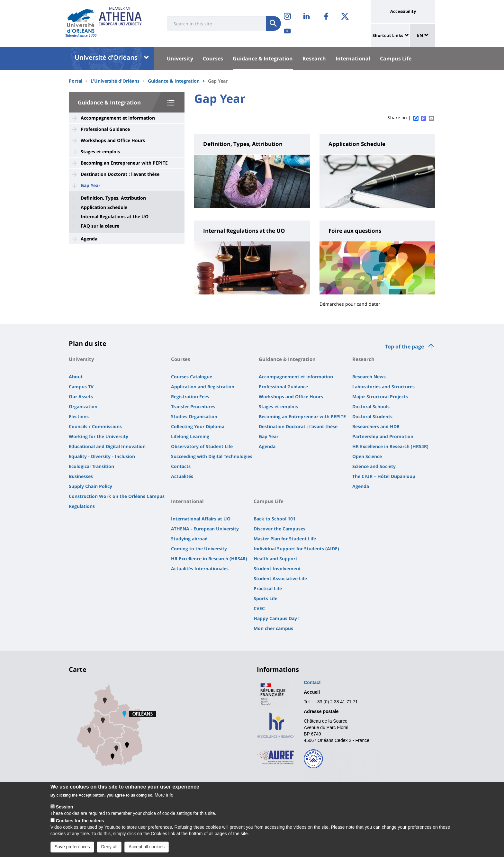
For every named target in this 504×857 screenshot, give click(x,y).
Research (314, 59)
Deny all (109, 847)
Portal (76, 81)
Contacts (181, 466)
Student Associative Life (280, 578)
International (353, 59)
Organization (83, 406)
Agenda (89, 239)
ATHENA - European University (205, 529)
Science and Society (374, 466)
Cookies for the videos (80, 821)
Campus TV (81, 387)
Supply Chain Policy (90, 486)
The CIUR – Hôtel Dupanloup (384, 476)
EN (423, 35)
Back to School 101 (274, 519)
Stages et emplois (100, 152)
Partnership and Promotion (383, 436)
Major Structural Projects (380, 397)
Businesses (81, 476)
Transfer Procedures (193, 406)
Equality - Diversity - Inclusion (102, 456)
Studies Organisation (194, 416)
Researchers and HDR (376, 426)
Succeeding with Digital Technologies (212, 456)
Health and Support (275, 559)
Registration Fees (190, 397)
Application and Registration (203, 387)
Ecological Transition (91, 466)
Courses (213, 59)
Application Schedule (104, 207)
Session (65, 807)
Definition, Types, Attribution (113, 198)
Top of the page (405, 347)
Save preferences (72, 847)
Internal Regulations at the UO (115, 217)
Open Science (367, 456)
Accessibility (403, 11)
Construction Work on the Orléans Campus (117, 496)
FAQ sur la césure (100, 226)
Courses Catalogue (192, 377)
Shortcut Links (388, 35)
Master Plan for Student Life (285, 539)
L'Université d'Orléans (115, 81)
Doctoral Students (372, 416)
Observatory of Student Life (202, 446)
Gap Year (90, 185)
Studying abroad (189, 539)
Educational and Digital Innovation (107, 446)
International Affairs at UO (201, 519)
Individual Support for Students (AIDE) (296, 549)
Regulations (82, 506)
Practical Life (268, 588)
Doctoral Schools (371, 406)
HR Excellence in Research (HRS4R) (390, 446)
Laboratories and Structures (383, 387)
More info (164, 796)
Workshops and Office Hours (113, 140)
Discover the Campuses (279, 529)
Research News (369, 377)
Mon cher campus (273, 628)
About (76, 377)
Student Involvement (277, 568)
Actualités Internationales (200, 568)
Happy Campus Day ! (277, 618)
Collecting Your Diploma (198, 426)
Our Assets (81, 397)
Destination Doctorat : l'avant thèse (120, 174)
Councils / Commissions (95, 426)
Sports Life (265, 598)
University (180, 59)
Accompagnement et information (118, 118)
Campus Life (396, 59)
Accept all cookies (147, 847)
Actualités (182, 476)
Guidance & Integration (263, 59)
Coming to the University (199, 549)
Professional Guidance (105, 129)
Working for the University (99, 436)
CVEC (259, 608)
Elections (79, 416)
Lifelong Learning (190, 436)
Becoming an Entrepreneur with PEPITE (124, 163)
